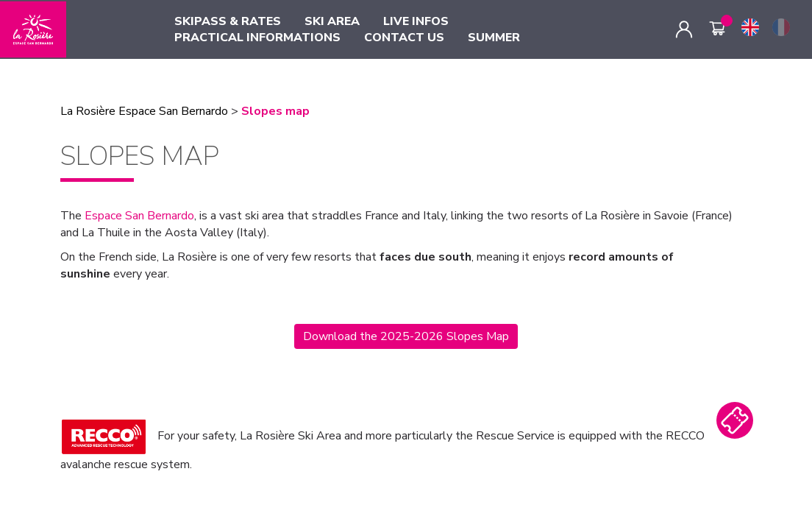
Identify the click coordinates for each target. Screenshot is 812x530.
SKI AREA (332, 21)
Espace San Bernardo (139, 216)
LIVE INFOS (416, 21)
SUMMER (494, 38)
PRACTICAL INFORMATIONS (257, 38)
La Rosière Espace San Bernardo (144, 111)
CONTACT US (404, 38)
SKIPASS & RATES (228, 21)
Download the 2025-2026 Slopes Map (406, 336)
